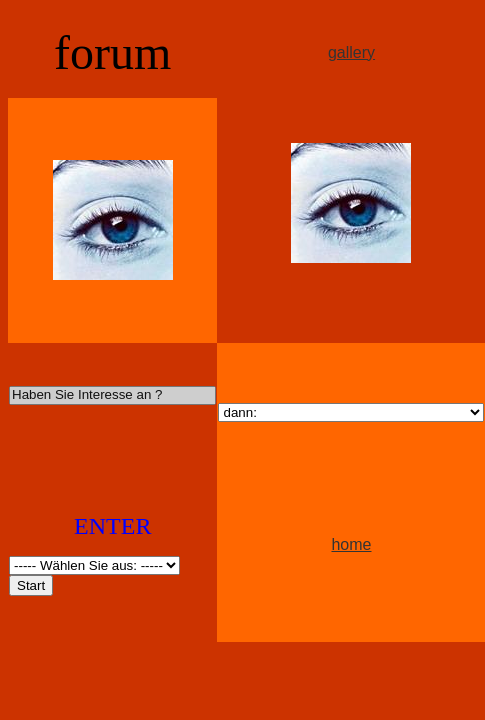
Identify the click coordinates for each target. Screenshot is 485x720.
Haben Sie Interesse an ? (112, 395)
